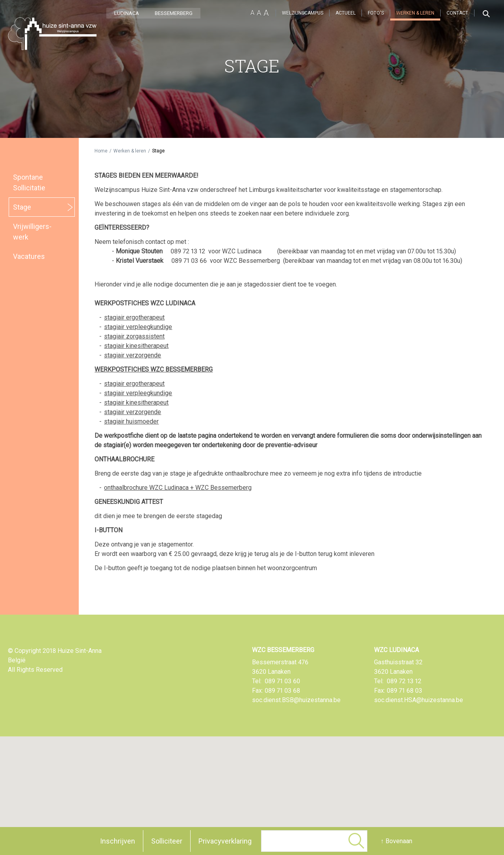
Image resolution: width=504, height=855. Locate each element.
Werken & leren (415, 13)
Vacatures (29, 256)
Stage (22, 207)
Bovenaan (399, 841)
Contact (457, 13)
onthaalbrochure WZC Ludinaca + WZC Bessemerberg (178, 488)
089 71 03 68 (282, 691)
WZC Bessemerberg (283, 650)
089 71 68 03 (404, 691)
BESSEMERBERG (174, 13)
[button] (271, 793)
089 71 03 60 (282, 681)
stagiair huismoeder (131, 421)
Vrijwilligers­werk (32, 232)
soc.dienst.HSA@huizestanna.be (419, 700)
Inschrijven (118, 841)
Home (101, 151)
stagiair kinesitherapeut (136, 346)
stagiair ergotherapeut (134, 317)
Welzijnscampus (303, 13)
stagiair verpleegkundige (138, 327)
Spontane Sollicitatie (29, 182)
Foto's (376, 13)
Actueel (346, 13)
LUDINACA (127, 13)
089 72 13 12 (404, 681)
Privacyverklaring (225, 841)
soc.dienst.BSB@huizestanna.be (296, 700)
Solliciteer (167, 841)
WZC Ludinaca (397, 650)
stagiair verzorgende (132, 355)
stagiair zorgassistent (134, 336)
